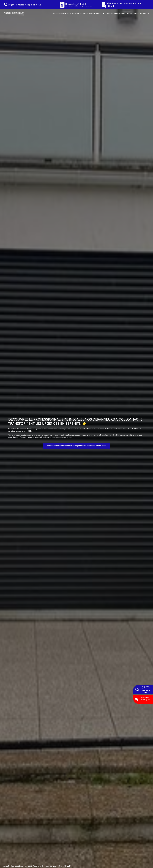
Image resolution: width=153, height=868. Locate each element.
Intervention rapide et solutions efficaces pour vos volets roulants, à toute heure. (77, 446)
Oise (61, 866)
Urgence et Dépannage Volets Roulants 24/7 (27, 866)
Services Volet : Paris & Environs (65, 14)
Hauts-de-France (51, 866)
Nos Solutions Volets (92, 14)
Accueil (6, 866)
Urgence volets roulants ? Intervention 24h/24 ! (126, 14)
